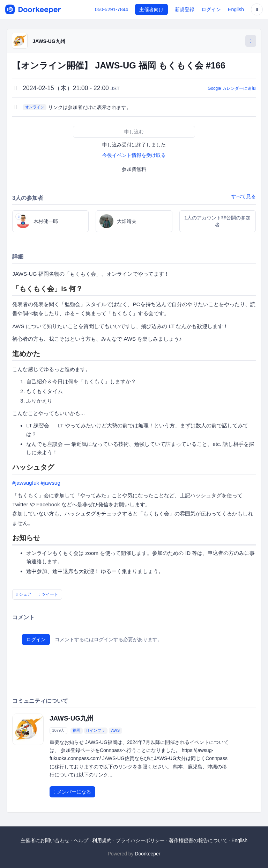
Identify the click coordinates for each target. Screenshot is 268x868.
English (236, 9)
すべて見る (244, 196)
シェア (24, 594)
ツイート (49, 594)
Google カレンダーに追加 (232, 88)
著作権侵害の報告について (198, 840)
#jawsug (50, 483)
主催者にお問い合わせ (45, 840)
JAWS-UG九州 (49, 41)
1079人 (58, 730)
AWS (115, 730)
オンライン (35, 107)
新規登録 (185, 9)
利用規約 (102, 840)
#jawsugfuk (26, 483)
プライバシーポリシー (140, 840)
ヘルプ (81, 840)
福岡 (76, 730)
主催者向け (151, 9)
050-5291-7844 (111, 9)
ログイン (211, 9)
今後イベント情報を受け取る (134, 155)
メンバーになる (72, 792)
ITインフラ (96, 730)
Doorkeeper (147, 854)
